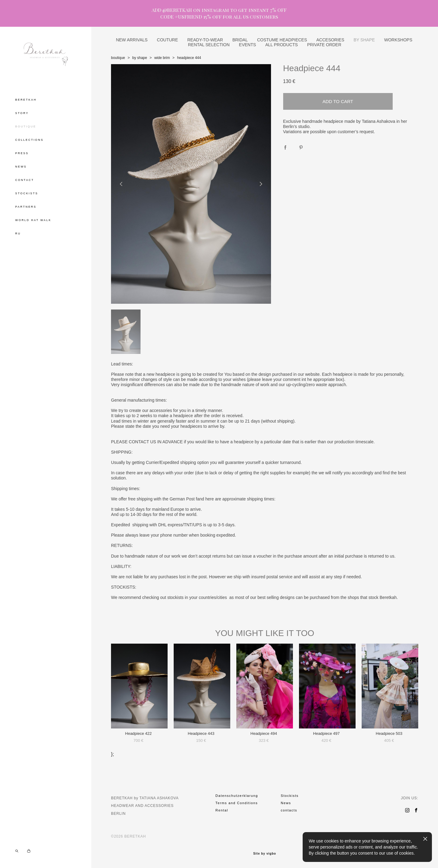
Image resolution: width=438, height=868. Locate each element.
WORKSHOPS (398, 40)
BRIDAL (240, 40)
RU (18, 233)
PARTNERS (26, 207)
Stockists (290, 796)
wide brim (162, 58)
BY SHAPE (364, 40)
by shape (140, 58)
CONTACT (25, 180)
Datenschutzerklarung (237, 796)
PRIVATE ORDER (324, 45)
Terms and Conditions (236, 803)
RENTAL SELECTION (209, 45)
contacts (289, 810)
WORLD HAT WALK (33, 220)
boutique (118, 58)
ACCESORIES (330, 40)
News (286, 803)
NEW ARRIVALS (132, 40)
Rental (222, 810)
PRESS (22, 153)
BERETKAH (26, 100)
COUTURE (167, 40)
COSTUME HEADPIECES (282, 40)
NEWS (21, 167)
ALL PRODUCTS (282, 45)
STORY (22, 113)
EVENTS (248, 45)
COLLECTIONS (29, 140)
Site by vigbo (264, 854)
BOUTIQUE (26, 126)
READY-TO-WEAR (205, 40)
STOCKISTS (27, 193)
